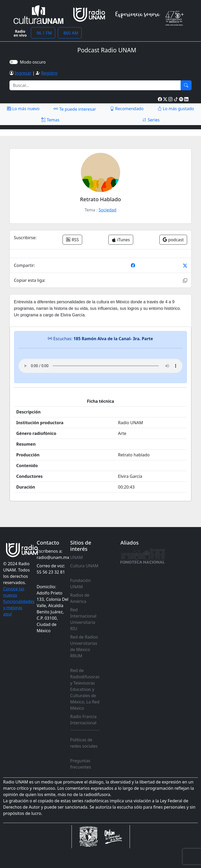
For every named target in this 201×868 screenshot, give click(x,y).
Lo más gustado (176, 109)
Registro (49, 73)
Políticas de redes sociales (84, 743)
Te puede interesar (75, 109)
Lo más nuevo (23, 109)
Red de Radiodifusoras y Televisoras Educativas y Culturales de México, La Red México (85, 689)
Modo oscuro (34, 62)
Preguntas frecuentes (81, 764)
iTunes (121, 240)
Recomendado (127, 109)
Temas (50, 120)
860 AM (70, 33)
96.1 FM (43, 33)
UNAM (77, 557)
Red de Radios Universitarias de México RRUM (84, 646)
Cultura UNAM (84, 566)
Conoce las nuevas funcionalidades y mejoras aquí (19, 601)
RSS (72, 240)
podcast (173, 240)
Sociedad (108, 210)
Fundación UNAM (80, 584)
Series (151, 120)
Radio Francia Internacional (83, 720)
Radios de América (80, 598)
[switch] (14, 62)
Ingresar (23, 73)
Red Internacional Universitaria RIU (83, 619)
